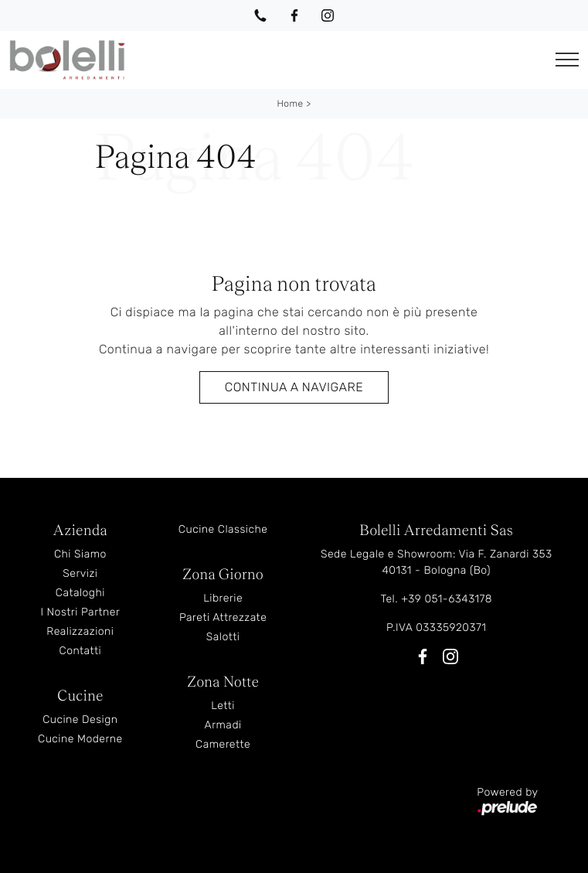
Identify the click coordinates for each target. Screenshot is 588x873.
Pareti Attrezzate (223, 617)
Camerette (223, 744)
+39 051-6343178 (447, 599)
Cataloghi (80, 593)
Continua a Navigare (294, 387)
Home (290, 104)
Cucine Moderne (80, 739)
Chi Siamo (80, 554)
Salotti (223, 637)
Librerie (223, 598)
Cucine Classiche (223, 529)
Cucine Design (80, 720)
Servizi (80, 573)
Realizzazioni (80, 631)
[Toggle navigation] (567, 60)
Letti (223, 706)
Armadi (223, 725)
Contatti (81, 651)
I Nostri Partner (80, 612)
